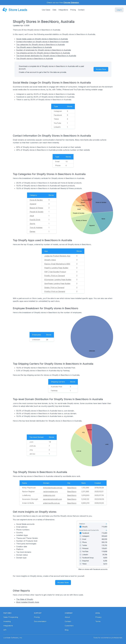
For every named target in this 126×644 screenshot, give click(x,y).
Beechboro (72, 488)
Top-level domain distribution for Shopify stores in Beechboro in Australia (46, 56)
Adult (32, 216)
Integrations (63, 10)
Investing (7, 621)
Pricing (73, 10)
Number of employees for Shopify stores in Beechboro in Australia (44, 50)
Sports (32, 224)
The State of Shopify (25, 599)
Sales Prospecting (11, 617)
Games (32, 231)
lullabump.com (49, 495)
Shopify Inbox (50, 260)
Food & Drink (35, 220)
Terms (98, 621)
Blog (67, 630)
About (67, 617)
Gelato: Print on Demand (54, 288)
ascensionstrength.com (53, 499)
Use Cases (46, 10)
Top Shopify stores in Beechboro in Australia (35, 59)
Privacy (98, 617)
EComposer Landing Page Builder (58, 280)
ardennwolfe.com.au (51, 503)
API (5, 630)
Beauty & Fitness (36, 208)
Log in (119, 10)
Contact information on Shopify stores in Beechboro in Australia (42, 42)
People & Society (37, 212)
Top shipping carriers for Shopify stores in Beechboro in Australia (43, 53)
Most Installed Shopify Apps (28, 602)
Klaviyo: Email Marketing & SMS (57, 264)
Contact (81, 10)
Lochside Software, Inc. (13, 638)
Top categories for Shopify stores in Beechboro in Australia (40, 44)
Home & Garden (36, 200)
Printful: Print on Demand (55, 291)
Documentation (40, 621)
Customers (69, 626)
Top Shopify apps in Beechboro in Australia (34, 47)
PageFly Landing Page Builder (56, 268)
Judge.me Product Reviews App (57, 256)
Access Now (101, 69)
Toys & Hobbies (36, 228)
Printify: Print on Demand (55, 276)
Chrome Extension (71, 3)
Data (54, 10)
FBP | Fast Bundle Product (55, 272)
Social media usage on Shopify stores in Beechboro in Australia (42, 39)
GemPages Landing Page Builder (57, 284)
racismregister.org (50, 492)
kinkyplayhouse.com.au (53, 488)
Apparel (33, 204)
